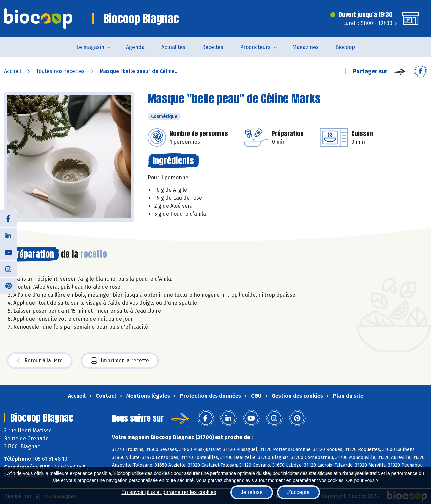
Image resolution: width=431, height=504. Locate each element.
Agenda (135, 47)
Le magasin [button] (90, 47)
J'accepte (299, 492)
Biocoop (345, 47)
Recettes (213, 47)
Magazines (306, 47)
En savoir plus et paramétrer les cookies (169, 492)
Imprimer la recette (120, 361)
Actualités (173, 47)
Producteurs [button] (255, 47)
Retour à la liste (40, 361)
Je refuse (252, 492)
